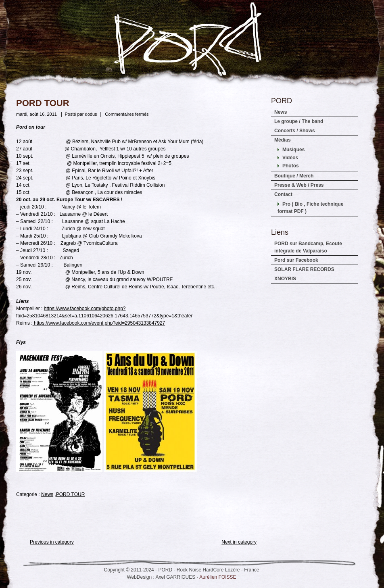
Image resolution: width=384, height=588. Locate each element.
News (47, 494)
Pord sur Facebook (296, 260)
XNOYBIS (285, 279)
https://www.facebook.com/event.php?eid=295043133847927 (99, 323)
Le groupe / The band (299, 121)
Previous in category (52, 542)
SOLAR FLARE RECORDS (304, 269)
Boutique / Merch (294, 176)
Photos (291, 166)
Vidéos (290, 158)
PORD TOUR (43, 103)
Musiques (293, 150)
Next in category (239, 542)
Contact (283, 194)
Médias (283, 140)
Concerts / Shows (295, 131)
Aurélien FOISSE (218, 577)
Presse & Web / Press (299, 185)
